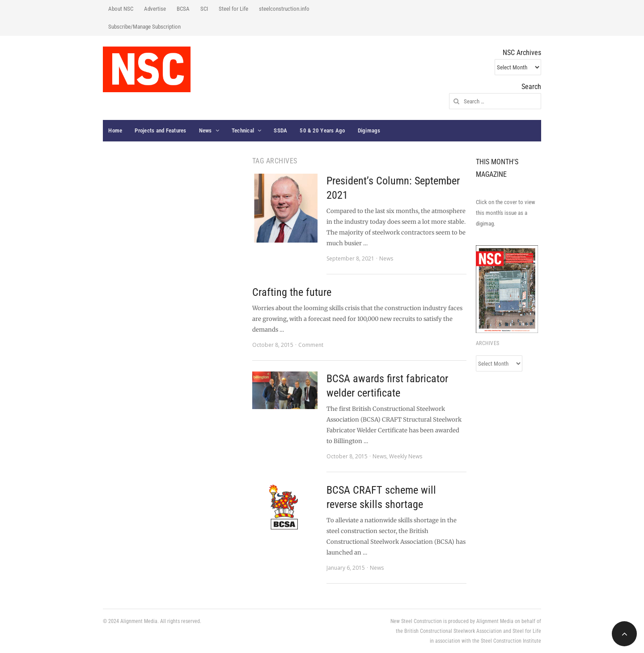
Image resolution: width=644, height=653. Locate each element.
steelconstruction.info (284, 9)
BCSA (183, 9)
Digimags (369, 130)
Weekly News (406, 456)
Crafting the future (292, 292)
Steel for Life (233, 9)
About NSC (121, 9)
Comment (311, 345)
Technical (243, 130)
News (205, 130)
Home (115, 130)
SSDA (280, 130)
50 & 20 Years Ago (322, 130)
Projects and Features (160, 130)
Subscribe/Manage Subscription (144, 27)
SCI (204, 9)
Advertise (155, 9)
